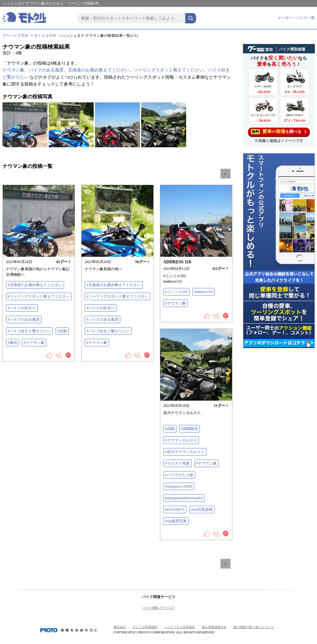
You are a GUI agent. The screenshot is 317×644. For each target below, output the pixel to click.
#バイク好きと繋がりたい (29, 331)
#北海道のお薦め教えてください (35, 285)
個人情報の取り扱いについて (254, 627)
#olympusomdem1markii (184, 498)
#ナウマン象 (34, 343)
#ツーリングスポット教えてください (39, 296)
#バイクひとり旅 (179, 475)
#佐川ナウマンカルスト (185, 452)
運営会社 (120, 627)
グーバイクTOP (15, 36)
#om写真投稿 (202, 510)
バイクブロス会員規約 (180, 627)
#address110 (204, 292)
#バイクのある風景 (24, 320)
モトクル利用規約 (145, 627)
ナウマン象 (13, 70)
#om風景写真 (176, 521)
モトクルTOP (45, 36)
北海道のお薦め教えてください (99, 70)
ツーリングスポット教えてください (169, 70)
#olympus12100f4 (179, 486)
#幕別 (12, 343)
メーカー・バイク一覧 (296, 18)
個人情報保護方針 (214, 627)
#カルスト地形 (177, 463)
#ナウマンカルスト (181, 440)
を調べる (279, 132)
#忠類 (62, 331)
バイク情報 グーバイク (158, 608)
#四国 (170, 429)
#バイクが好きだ (22, 308)
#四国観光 (190, 429)
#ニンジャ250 (176, 292)
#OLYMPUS (175, 510)
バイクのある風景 (46, 70)
